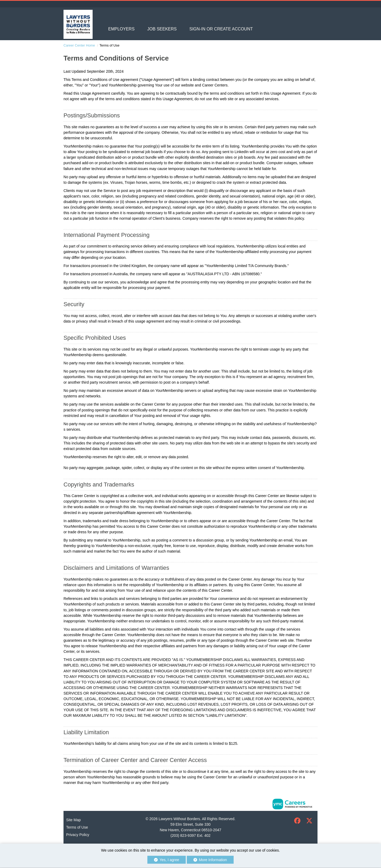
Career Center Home (79, 45)
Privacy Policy (78, 835)
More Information (210, 860)
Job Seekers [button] (162, 29)
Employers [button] (121, 29)
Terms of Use (77, 827)
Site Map (73, 820)
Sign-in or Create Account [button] (221, 29)
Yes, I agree (167, 860)
